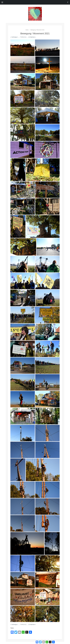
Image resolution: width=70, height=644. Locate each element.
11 (26, 37)
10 (24, 37)
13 (29, 37)
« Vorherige (14, 37)
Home (27, 30)
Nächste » (33, 37)
